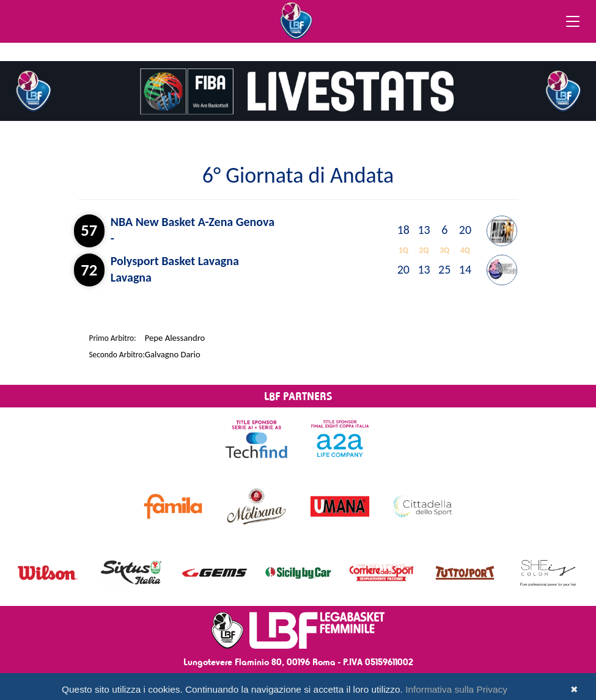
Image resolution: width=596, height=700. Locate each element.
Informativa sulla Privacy (456, 689)
